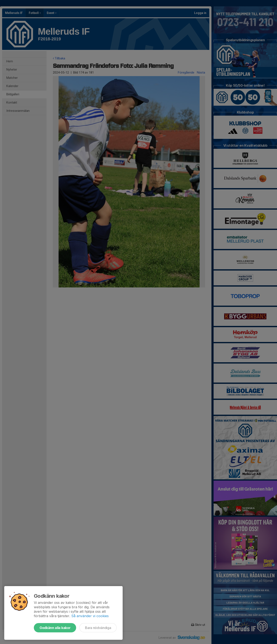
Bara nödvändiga (98, 628)
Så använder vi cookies (90, 616)
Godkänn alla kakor (55, 628)
